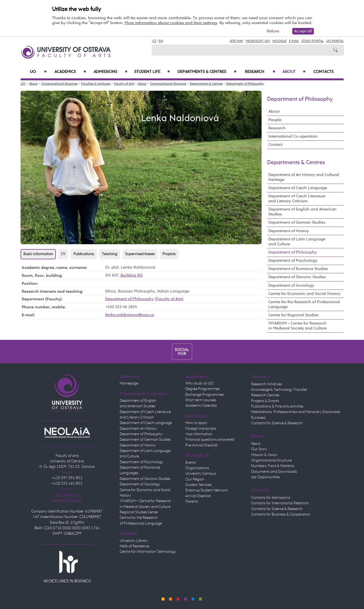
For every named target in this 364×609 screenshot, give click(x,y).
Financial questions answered (210, 440)
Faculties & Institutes (96, 84)
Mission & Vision (264, 455)
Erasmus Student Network (207, 490)
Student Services (199, 485)
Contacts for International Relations (280, 503)
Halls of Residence (134, 546)
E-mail (294, 41)
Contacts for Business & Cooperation (281, 514)
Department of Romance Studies (298, 269)
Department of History (289, 231)
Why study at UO (199, 383)
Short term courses (201, 400)
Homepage (129, 383)
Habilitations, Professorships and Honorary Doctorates (296, 412)
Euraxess (258, 418)
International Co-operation (293, 136)
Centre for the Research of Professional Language (304, 304)
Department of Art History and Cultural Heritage (304, 177)
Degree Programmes (203, 389)
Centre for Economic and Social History (304, 294)
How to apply (196, 423)
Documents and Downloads (274, 472)
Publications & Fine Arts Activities (277, 406)
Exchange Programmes (205, 395)
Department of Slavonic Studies (297, 277)
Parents (192, 502)
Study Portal (313, 41)
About (294, 72)
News (256, 444)
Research (260, 72)
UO (38, 72)
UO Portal (335, 41)
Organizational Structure (59, 84)
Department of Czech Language (298, 188)
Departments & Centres (207, 72)
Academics (70, 72)
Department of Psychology (293, 261)
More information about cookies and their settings (171, 23)
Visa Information (199, 434)
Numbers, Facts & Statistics (273, 466)
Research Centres (265, 395)
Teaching (110, 254)
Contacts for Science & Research (277, 423)
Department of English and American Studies (303, 212)
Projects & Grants (265, 401)
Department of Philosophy (245, 84)
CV (63, 254)
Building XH (132, 275)
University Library (134, 541)
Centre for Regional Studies (293, 315)
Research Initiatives (267, 384)
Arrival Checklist (198, 496)
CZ (154, 41)
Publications (84, 254)
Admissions (111, 72)
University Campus (201, 474)
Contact (275, 145)
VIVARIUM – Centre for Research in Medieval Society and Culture (298, 326)
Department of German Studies (297, 222)
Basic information (38, 254)
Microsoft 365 (258, 41)
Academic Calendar (201, 406)
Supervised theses (140, 254)
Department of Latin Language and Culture (297, 242)
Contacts (323, 72)
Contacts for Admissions (271, 498)
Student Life (152, 72)
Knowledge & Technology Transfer (279, 390)
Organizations (197, 468)
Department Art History (138, 429)
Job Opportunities (266, 477)
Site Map (237, 41)
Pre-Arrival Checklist (202, 445)
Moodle (280, 41)
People (275, 120)
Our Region (195, 479)
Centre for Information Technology (148, 552)
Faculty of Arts (124, 84)
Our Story (259, 449)
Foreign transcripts (201, 429)
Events (191, 463)
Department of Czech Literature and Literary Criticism (297, 199)
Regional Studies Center (139, 512)
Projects (169, 254)
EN (161, 41)
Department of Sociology (291, 285)
